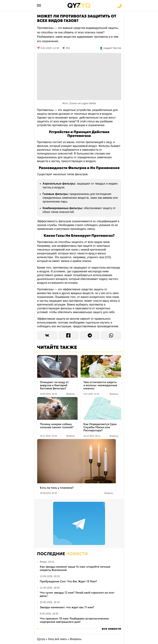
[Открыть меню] (39, 6)
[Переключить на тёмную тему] (119, 6)
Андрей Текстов (112, 48)
